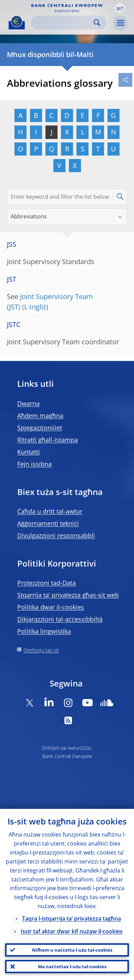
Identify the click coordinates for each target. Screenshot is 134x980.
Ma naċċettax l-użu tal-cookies (72, 967)
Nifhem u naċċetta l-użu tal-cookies (72, 950)
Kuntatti (29, 452)
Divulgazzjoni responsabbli (56, 535)
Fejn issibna (34, 464)
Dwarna (28, 403)
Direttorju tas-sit (41, 650)
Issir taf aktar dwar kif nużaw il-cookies (72, 931)
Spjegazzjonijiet (40, 428)
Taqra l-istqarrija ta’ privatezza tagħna (71, 918)
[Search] (63, 23)
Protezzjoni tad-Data (47, 583)
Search (97, 23)
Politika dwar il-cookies (51, 607)
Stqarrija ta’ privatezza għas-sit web (68, 595)
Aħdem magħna (40, 416)
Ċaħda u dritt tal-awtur (50, 511)
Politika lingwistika (44, 631)
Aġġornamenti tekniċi (48, 523)
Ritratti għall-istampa (48, 440)
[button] (120, 8)
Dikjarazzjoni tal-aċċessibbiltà (60, 619)
